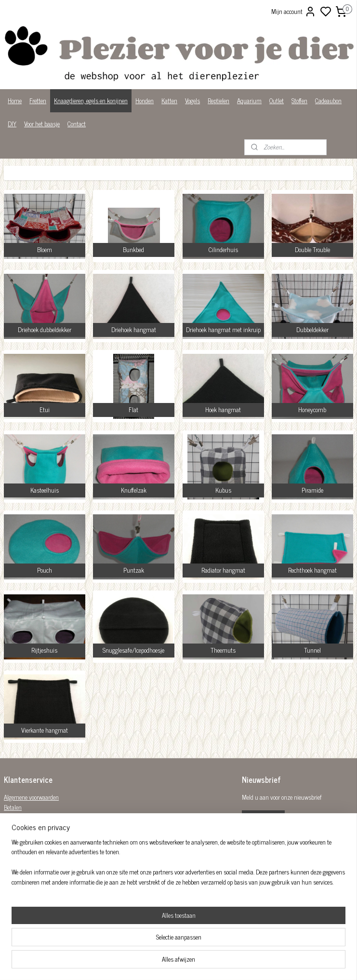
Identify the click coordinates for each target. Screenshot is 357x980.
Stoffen (299, 101)
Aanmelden (263, 819)
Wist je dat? (18, 857)
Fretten (38, 101)
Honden (145, 101)
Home (15, 101)
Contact (77, 124)
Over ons (14, 837)
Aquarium (249, 101)
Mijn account (294, 12)
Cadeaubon (328, 101)
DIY (12, 124)
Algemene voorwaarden (31, 797)
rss (225, 962)
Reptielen (218, 101)
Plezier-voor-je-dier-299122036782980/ (159, 910)
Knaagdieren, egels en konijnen (91, 101)
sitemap (211, 962)
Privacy (13, 847)
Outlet (277, 101)
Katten (169, 101)
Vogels (192, 101)
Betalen (13, 807)
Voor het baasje (42, 124)
